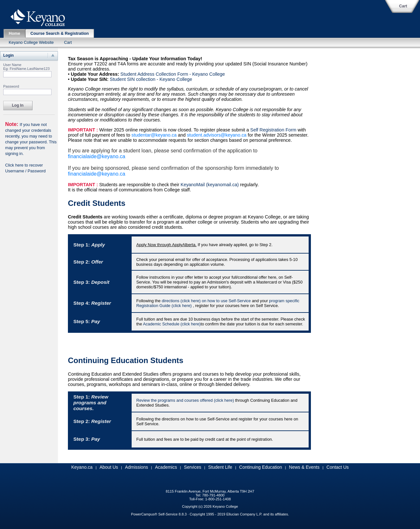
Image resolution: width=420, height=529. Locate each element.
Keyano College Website (31, 42)
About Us (109, 467)
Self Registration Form (273, 130)
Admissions (136, 467)
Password (11, 86)
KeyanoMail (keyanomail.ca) (210, 185)
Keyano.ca (82, 467)
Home (14, 33)
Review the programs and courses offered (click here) (185, 400)
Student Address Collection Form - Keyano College (173, 74)
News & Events (304, 467)
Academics (166, 467)
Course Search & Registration (60, 33)
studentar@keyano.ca (154, 135)
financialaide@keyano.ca (97, 156)
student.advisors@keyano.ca (217, 135)
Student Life (220, 467)
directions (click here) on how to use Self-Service (206, 301)
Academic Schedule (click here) (172, 324)
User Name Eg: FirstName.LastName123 (26, 67)
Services (193, 467)
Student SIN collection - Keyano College (151, 79)
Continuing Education (261, 467)
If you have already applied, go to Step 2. (205, 245)
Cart (403, 6)
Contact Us (337, 467)
